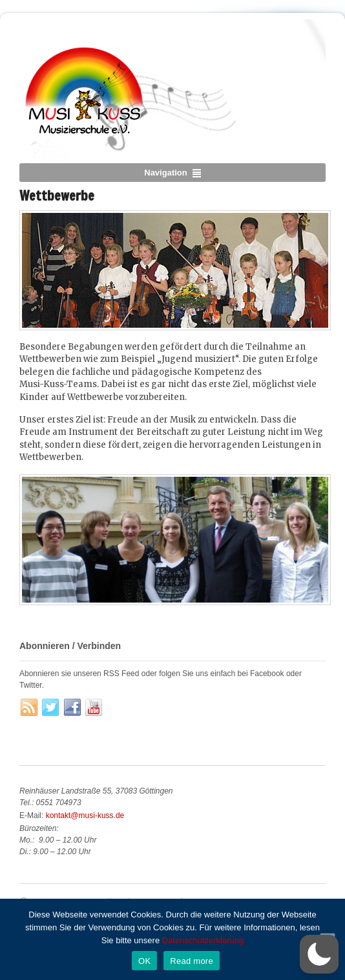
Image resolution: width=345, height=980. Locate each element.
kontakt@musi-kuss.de (85, 815)
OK (144, 961)
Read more (192, 961)
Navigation (165, 173)
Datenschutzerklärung (203, 940)
